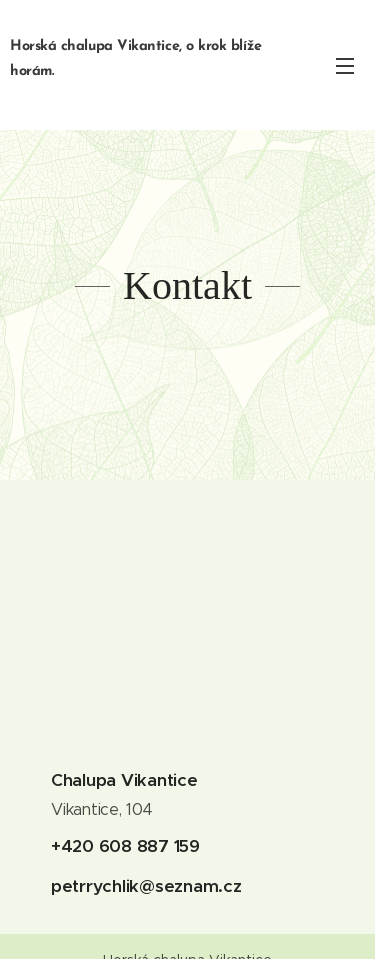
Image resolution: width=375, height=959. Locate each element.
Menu (345, 66)
